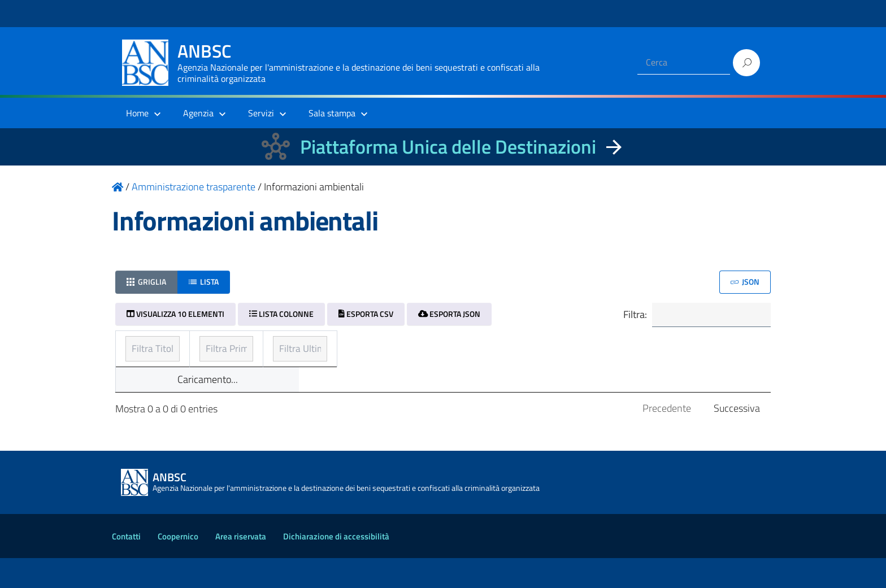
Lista (204, 282)
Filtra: (696, 315)
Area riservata (241, 566)
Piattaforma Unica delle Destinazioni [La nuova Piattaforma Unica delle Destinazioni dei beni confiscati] (448, 147)
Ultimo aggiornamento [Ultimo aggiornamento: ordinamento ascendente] (615, 345)
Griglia (146, 282)
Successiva (737, 438)
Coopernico (178, 566)
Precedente (667, 438)
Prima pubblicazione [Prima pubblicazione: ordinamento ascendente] (390, 345)
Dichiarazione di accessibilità (336, 566)
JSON (745, 282)
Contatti (126, 566)
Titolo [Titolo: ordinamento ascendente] (139, 345)
